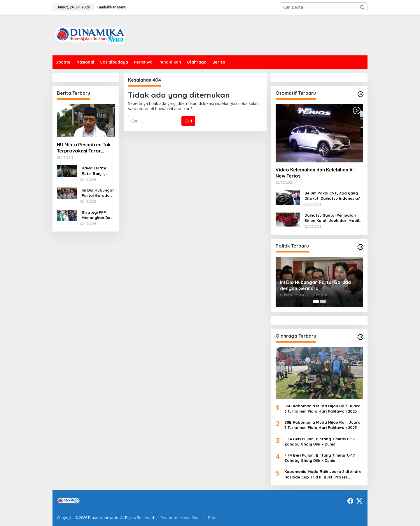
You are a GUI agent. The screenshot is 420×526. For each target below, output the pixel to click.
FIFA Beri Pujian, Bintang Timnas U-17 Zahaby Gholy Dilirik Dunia (320, 441)
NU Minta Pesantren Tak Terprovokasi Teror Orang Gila (84, 148)
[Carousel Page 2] (323, 301)
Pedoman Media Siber (181, 518)
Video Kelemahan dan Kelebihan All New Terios (315, 173)
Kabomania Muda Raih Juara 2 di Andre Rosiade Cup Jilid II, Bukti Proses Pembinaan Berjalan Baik (323, 474)
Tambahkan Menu (111, 7)
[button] (363, 7)
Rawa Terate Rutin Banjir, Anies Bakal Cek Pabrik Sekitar (97, 171)
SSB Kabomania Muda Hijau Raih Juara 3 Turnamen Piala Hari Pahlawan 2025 (322, 408)
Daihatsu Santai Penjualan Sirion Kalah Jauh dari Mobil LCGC (332, 218)
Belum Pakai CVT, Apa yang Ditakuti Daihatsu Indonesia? (332, 196)
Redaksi (215, 518)
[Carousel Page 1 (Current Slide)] (316, 301)
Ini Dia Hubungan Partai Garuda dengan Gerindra (98, 193)
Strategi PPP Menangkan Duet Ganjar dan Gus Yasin (98, 215)
